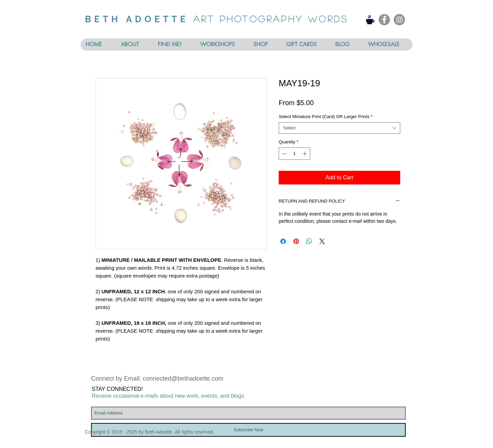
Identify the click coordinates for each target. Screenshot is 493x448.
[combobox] (339, 128)
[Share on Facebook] (283, 241)
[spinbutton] (295, 154)
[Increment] (305, 154)
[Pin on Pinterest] (296, 241)
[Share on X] (322, 241)
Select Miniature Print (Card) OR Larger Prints (326, 117)
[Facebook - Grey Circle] (384, 20)
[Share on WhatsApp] (309, 241)
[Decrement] (284, 154)
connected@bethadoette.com (183, 379)
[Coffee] (370, 20)
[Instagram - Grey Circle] (399, 20)
